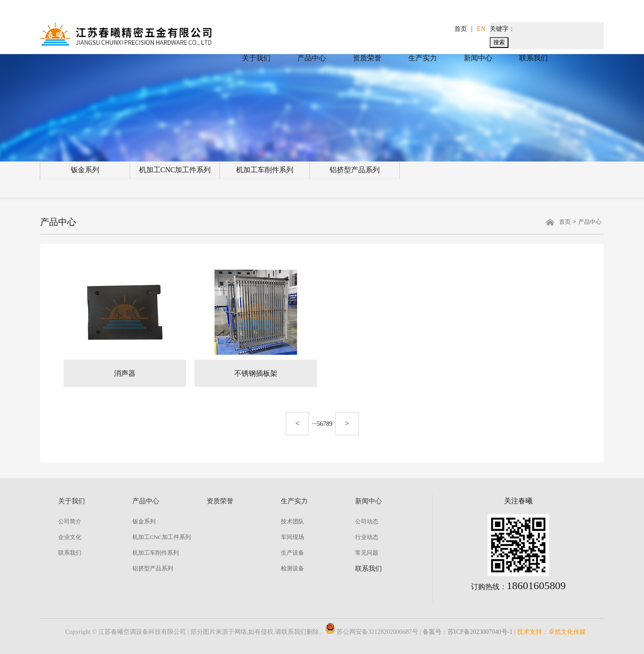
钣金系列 (85, 170)
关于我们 (256, 58)
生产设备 (292, 553)
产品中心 (312, 58)
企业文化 (70, 537)
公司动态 (367, 521)
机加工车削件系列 (265, 170)
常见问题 (367, 553)
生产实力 (423, 58)
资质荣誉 (367, 58)
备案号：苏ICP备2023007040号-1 (468, 632)
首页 (461, 29)
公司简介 (70, 521)
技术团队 (292, 521)
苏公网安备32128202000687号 (372, 632)
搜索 (499, 42)
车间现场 (292, 537)
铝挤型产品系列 (355, 170)
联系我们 (534, 58)
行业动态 (367, 537)
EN (481, 29)
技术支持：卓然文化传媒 (551, 632)
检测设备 (292, 568)
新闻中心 (478, 58)
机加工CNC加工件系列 (175, 170)
